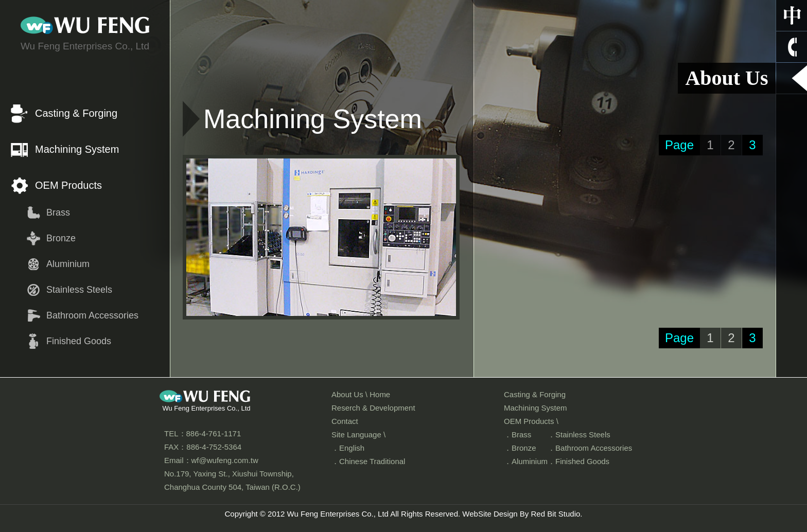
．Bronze (520, 448)
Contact (345, 421)
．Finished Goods (578, 461)
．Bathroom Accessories (590, 448)
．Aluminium (526, 461)
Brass (58, 212)
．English (348, 448)
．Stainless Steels (579, 435)
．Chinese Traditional (368, 461)
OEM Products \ (531, 421)
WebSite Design (490, 514)
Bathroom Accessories (92, 315)
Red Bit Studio (555, 514)
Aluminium (68, 264)
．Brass (517, 435)
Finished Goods (79, 341)
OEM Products (68, 185)
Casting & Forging (76, 113)
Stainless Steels (79, 290)
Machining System (77, 149)
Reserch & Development (373, 408)
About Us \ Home (361, 394)
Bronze (61, 238)
